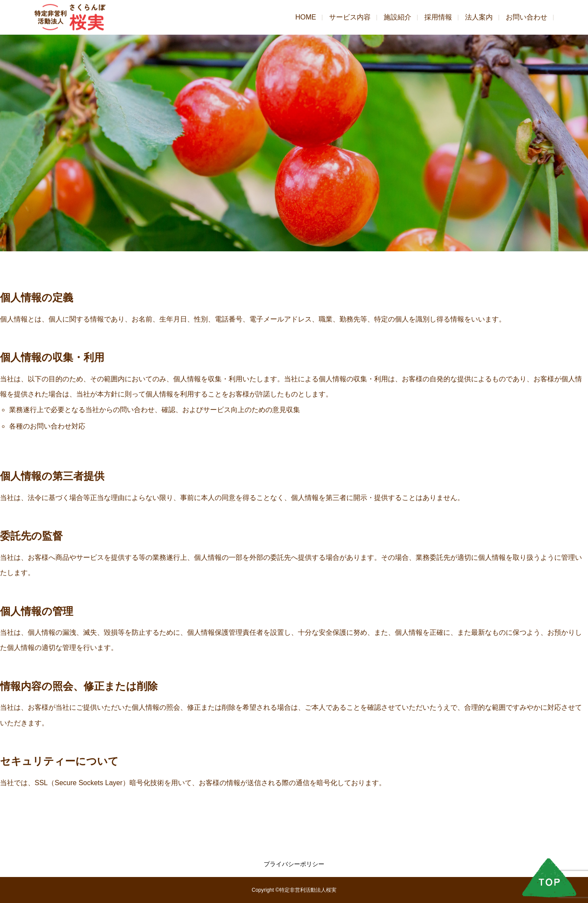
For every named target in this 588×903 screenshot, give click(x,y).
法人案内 (479, 17)
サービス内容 (350, 17)
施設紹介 (397, 17)
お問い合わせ (527, 17)
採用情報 (438, 17)
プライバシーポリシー (294, 864)
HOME (306, 17)
